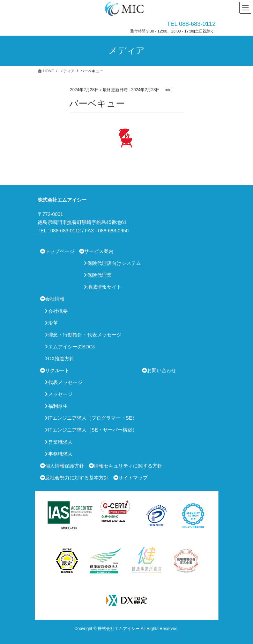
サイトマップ (133, 478)
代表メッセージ (65, 382)
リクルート (57, 370)
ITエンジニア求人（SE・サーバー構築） (93, 430)
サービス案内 (99, 251)
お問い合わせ (162, 370)
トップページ (60, 251)
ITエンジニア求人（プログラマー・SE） (93, 418)
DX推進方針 (61, 359)
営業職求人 (60, 442)
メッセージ (60, 394)
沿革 (53, 323)
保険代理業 (99, 275)
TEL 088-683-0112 (191, 24)
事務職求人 (60, 454)
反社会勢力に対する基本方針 (77, 478)
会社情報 (55, 299)
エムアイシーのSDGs (72, 347)
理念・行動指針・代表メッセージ (85, 335)
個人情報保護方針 (65, 466)
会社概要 (58, 311)
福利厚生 (58, 406)
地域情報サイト (104, 287)
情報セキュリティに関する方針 (128, 466)
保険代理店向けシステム (114, 263)
